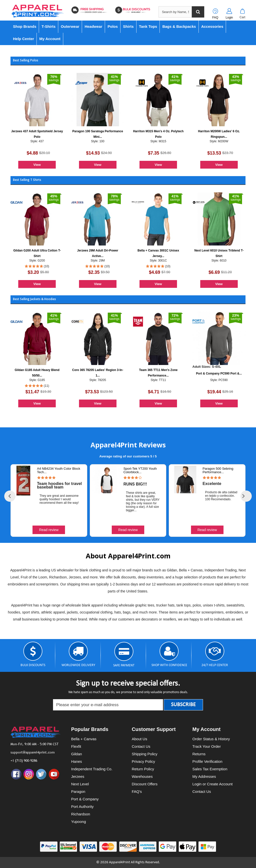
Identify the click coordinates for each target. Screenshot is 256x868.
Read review (49, 530)
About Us (139, 739)
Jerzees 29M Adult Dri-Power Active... (98, 253)
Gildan (77, 754)
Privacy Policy (143, 761)
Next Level (80, 784)
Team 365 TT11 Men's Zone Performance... (158, 373)
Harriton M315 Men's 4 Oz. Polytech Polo (158, 134)
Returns (199, 754)
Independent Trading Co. (92, 769)
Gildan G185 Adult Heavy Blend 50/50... (37, 373)
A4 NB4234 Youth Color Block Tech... (59, 470)
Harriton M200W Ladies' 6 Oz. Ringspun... (219, 134)
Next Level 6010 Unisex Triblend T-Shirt (219, 253)
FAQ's (137, 791)
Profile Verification (207, 761)
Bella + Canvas (84, 739)
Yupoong (79, 822)
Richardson (81, 814)
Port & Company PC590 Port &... (219, 374)
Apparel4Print (119, 862)
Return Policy (143, 769)
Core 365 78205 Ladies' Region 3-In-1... (98, 373)
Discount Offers (145, 784)
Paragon (78, 791)
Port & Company (85, 799)
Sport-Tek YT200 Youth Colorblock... (140, 470)
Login (229, 18)
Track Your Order (207, 746)
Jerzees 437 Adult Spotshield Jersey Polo (37, 134)
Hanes (77, 761)
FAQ (215, 18)
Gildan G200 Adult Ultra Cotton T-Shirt (37, 253)
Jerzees (78, 776)
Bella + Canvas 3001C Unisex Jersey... (158, 253)
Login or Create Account (213, 784)
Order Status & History (211, 739)
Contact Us (141, 746)
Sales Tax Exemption (210, 769)
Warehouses (142, 776)
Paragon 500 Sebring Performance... (218, 470)
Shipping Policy (145, 754)
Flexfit (76, 746)
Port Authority (82, 807)
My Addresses (204, 776)
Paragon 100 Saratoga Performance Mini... (98, 134)
